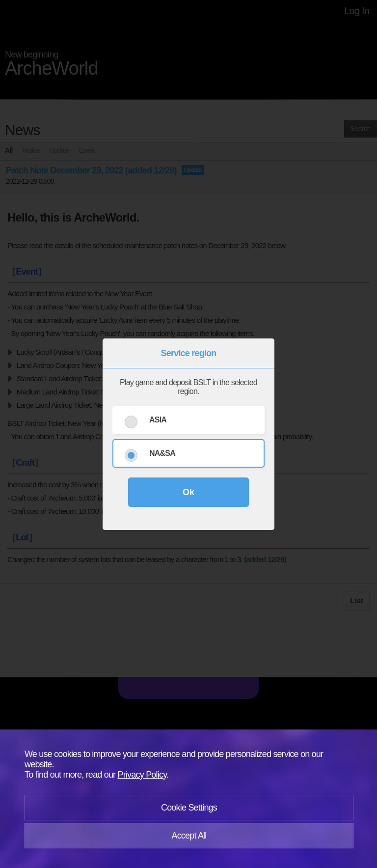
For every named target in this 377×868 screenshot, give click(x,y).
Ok (188, 492)
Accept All (189, 836)
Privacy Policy (142, 775)
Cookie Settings (189, 808)
